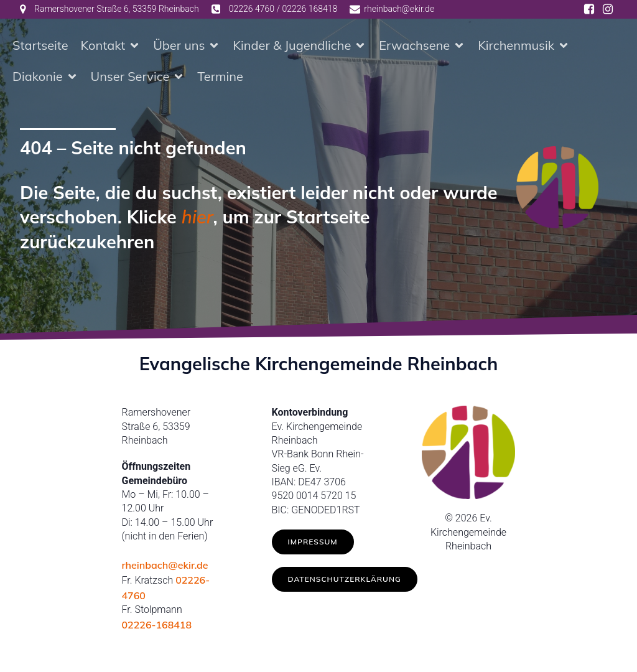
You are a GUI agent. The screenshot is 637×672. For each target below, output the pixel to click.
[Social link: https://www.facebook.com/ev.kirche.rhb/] (589, 9)
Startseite (40, 46)
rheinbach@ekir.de (165, 567)
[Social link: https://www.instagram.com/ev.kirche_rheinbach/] (608, 9)
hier (198, 219)
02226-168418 (157, 627)
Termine (220, 77)
